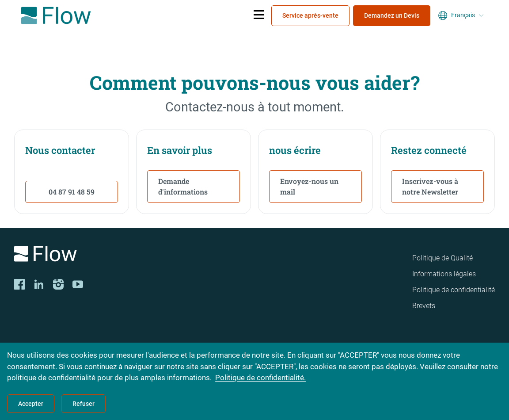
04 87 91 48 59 (72, 192)
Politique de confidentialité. (260, 378)
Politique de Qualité (443, 258)
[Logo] (107, 255)
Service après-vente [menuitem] (310, 15)
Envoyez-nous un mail (309, 186)
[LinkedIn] (39, 284)
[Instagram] (58, 284)
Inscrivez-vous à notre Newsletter (430, 186)
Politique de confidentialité (454, 290)
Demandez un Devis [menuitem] (392, 15)
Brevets (424, 306)
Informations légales (444, 274)
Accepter (31, 404)
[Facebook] (19, 284)
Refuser (84, 404)
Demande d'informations (183, 186)
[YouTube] (78, 284)
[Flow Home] (56, 15)
